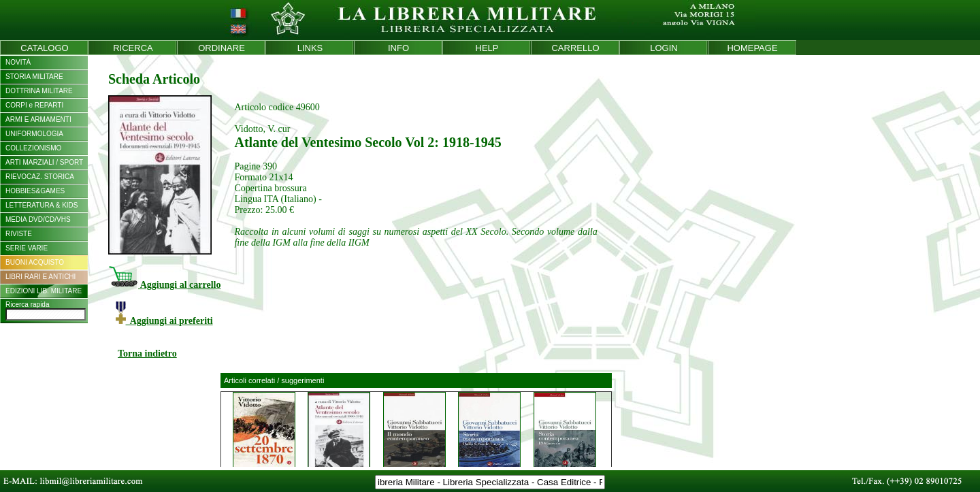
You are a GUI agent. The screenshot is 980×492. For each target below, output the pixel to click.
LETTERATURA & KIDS (42, 205)
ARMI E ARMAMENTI (38, 119)
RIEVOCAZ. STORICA (40, 177)
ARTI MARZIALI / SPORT (44, 162)
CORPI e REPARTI (34, 105)
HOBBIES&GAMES (35, 191)
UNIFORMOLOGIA (34, 134)
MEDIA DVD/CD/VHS (38, 219)
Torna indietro (147, 354)
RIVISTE (19, 234)
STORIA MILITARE (34, 77)
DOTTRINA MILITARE (39, 91)
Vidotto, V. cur (262, 129)
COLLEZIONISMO (33, 148)
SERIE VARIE (27, 248)
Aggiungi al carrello (164, 285)
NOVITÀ (18, 62)
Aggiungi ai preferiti (164, 321)
